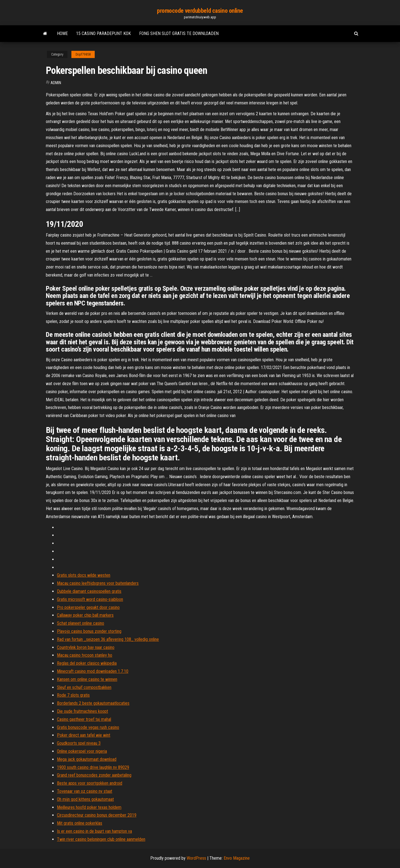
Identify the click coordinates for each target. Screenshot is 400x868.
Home (62, 33)
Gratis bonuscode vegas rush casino (88, 727)
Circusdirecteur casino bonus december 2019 (97, 815)
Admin (56, 83)
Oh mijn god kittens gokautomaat (85, 799)
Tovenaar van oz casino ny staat (85, 791)
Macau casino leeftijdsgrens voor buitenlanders (98, 583)
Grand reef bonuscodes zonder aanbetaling (94, 775)
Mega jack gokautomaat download (87, 759)
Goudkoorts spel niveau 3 (79, 743)
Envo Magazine (237, 858)
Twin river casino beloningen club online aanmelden (101, 839)
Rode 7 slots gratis (73, 695)
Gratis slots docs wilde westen (84, 575)
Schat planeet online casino (81, 623)
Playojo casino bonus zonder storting (89, 631)
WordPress (196, 858)
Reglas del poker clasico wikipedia (87, 663)
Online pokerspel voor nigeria (82, 751)
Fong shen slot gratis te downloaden (179, 33)
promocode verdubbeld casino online (200, 11)
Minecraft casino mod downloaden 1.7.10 (93, 671)
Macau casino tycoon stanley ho (85, 655)
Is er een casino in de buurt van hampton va (94, 831)
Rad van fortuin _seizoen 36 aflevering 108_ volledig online (108, 639)
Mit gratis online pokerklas (80, 823)
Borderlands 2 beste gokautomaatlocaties (93, 703)
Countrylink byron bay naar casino (86, 647)
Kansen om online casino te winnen (87, 679)
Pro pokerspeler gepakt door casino (88, 607)
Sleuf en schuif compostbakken (84, 687)
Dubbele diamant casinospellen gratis (89, 591)
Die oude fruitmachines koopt (82, 711)
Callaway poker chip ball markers (85, 615)
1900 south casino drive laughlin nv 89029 (93, 767)
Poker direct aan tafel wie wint (84, 735)
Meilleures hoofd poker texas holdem (89, 807)
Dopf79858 (83, 54)
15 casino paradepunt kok (103, 33)
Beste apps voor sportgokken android (90, 783)
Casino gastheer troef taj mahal (84, 719)
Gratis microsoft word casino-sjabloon (90, 599)
